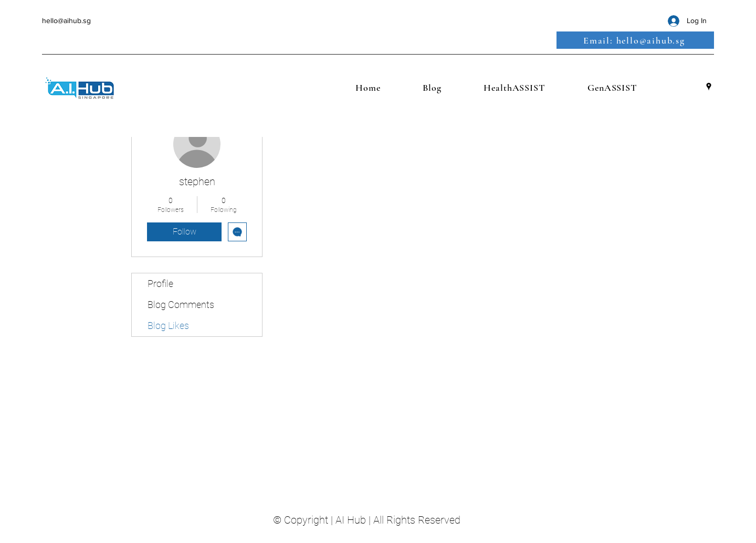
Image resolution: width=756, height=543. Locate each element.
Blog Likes (168, 326)
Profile (160, 284)
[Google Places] (709, 87)
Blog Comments (181, 305)
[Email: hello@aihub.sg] (635, 40)
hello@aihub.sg (66, 20)
